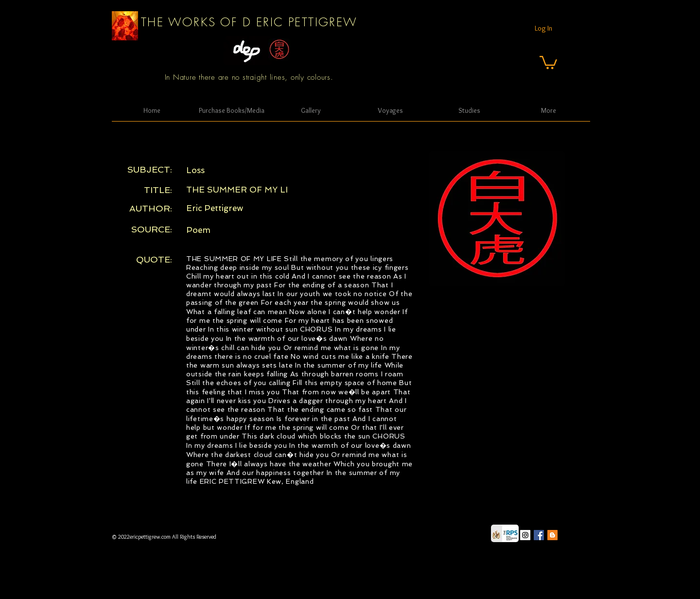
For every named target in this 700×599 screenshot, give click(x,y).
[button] (548, 62)
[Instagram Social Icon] (525, 535)
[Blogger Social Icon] (552, 535)
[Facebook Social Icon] (539, 535)
